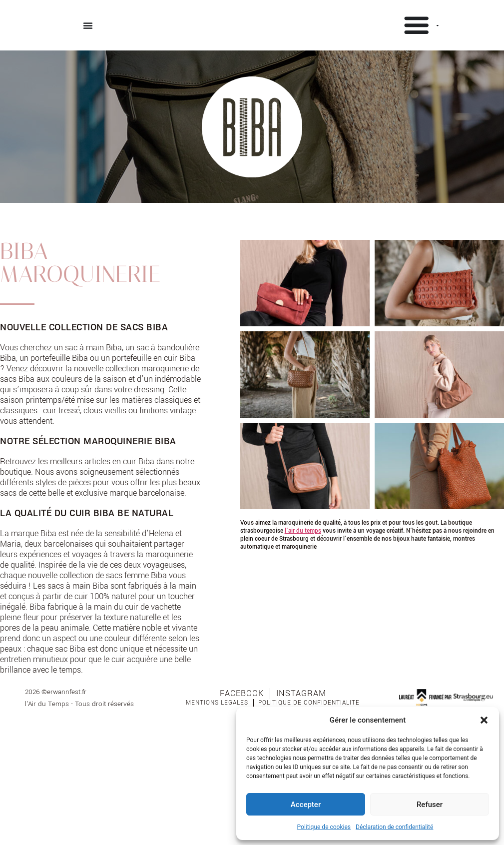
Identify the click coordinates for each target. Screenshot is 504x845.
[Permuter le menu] (88, 25)
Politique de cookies (324, 827)
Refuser (430, 805)
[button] (484, 720)
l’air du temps (303, 529)
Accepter (306, 805)
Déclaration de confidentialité (394, 827)
